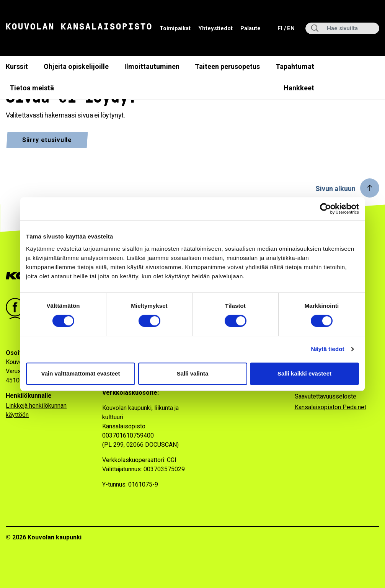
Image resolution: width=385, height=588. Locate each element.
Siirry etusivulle (47, 140)
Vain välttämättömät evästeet (81, 373)
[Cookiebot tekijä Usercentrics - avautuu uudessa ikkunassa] (325, 209)
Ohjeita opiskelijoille (76, 66)
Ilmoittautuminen (152, 66)
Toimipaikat (175, 28)
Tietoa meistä (32, 88)
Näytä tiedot (328, 349)
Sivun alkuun (335, 189)
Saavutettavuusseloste (325, 396)
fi (281, 28)
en (290, 28)
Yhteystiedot (215, 28)
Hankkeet (299, 88)
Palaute (250, 28)
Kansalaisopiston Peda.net (330, 407)
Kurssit (17, 66)
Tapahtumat (295, 66)
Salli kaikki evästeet (304, 373)
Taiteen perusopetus (227, 66)
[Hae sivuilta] (342, 28)
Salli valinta (193, 373)
